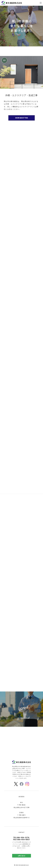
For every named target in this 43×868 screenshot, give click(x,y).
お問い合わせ (22, 856)
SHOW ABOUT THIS (21, 118)
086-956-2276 (23, 838)
